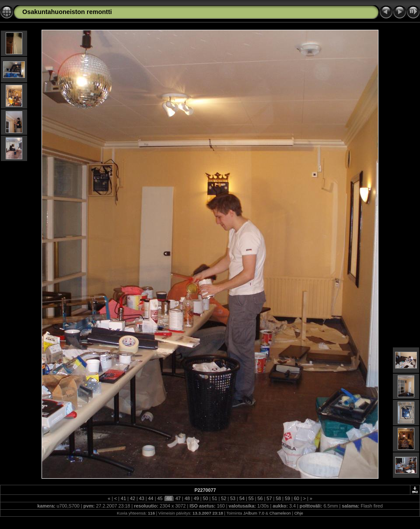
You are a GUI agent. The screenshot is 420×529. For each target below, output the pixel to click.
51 (214, 498)
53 (233, 498)
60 (297, 498)
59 (287, 498)
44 (151, 498)
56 (260, 498)
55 (251, 498)
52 (224, 498)
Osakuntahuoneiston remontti (67, 12)
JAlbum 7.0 (254, 513)
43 (142, 498)
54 (242, 498)
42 (133, 498)
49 (196, 498)
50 (206, 498)
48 (187, 498)
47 (178, 498)
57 (269, 498)
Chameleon (280, 513)
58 (278, 498)
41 (123, 498)
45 (160, 498)
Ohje (299, 513)
